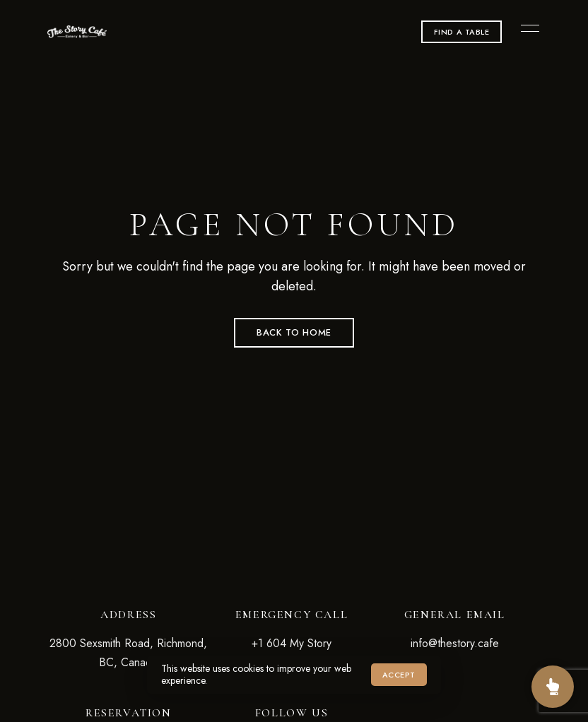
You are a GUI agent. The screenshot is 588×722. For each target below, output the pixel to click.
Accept (399, 675)
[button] (462, 32)
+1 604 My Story (292, 643)
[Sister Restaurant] (553, 687)
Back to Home (294, 332)
